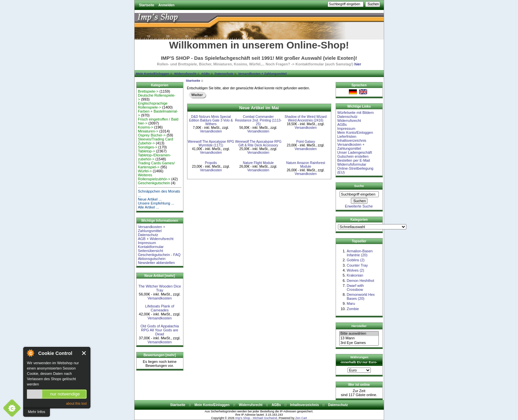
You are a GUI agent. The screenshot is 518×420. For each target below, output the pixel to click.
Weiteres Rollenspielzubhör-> (154, 177)
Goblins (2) (356, 260)
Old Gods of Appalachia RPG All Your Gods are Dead (160, 330)
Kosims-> (146, 127)
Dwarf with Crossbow (355, 288)
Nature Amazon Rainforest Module (306, 165)
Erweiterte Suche (359, 206)
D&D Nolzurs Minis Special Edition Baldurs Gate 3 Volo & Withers (211, 120)
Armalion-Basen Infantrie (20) (360, 253)
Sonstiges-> (148, 147)
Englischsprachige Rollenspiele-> (153, 105)
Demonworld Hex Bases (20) (361, 296)
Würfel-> (145, 171)
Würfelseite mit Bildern (356, 113)
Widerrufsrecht (185, 74)
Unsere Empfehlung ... (156, 203)
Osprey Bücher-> (152, 135)
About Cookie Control (30, 353)
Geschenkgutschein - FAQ (159, 255)
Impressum (147, 243)
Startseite (147, 5)
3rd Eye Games (359, 343)
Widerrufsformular (352, 164)
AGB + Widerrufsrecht (156, 239)
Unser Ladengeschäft (355, 152)
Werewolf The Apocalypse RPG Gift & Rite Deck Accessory (258, 143)
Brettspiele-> (148, 91)
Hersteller (359, 326)
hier (358, 64)
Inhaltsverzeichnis (352, 140)
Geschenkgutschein (154, 183)
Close (84, 353)
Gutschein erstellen (353, 156)
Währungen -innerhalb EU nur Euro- (359, 360)
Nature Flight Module (258, 163)
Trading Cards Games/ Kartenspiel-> (156, 165)
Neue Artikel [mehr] (160, 276)
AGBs (205, 74)
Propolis (211, 163)
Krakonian (355, 275)
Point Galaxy (306, 142)
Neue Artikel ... (150, 199)
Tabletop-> (147, 151)
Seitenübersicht (151, 251)
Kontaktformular (151, 247)
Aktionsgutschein (152, 259)
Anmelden (166, 5)
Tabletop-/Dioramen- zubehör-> (155, 157)
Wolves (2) (355, 270)
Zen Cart (301, 418)
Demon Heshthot (360, 281)
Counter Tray (357, 265)
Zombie (353, 309)
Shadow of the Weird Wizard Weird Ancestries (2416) (306, 119)
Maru (351, 303)
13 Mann (359, 338)
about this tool (76, 404)
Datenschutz (224, 74)
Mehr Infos (37, 412)
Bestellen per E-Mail (354, 160)
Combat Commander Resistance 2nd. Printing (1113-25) (258, 120)
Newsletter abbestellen (156, 263)
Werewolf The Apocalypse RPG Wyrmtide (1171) (211, 143)
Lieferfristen (347, 136)
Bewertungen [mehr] (160, 355)
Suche (359, 186)
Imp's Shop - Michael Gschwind (256, 418)
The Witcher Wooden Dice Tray (159, 288)
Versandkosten (160, 298)
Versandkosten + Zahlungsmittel (262, 74)
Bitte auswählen (359, 334)
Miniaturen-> (148, 131)
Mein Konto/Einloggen (153, 74)
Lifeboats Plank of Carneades (160, 308)
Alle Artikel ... (149, 207)
